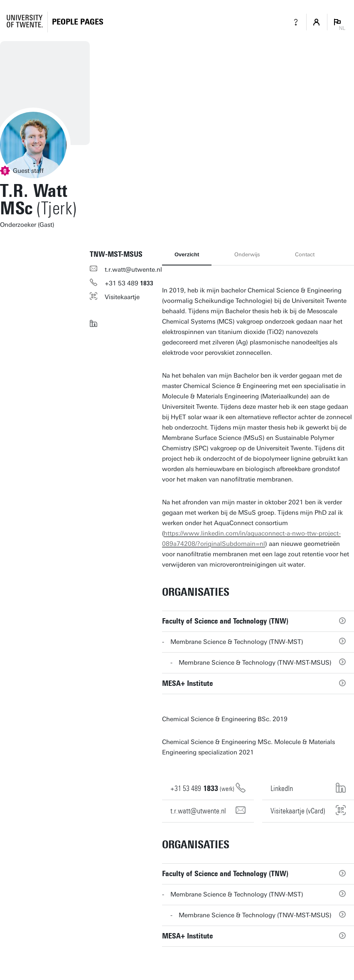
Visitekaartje (122, 297)
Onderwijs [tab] (247, 254)
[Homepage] (78, 22)
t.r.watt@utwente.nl (133, 270)
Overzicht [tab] (187, 254)
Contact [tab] (305, 254)
